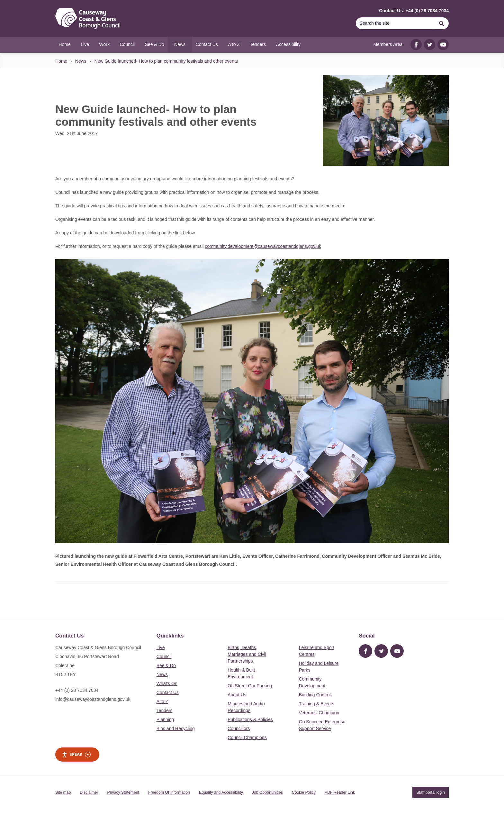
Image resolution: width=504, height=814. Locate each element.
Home (61, 61)
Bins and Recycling (176, 728)
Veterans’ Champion (319, 713)
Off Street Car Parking (250, 686)
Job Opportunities (267, 792)
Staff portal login (430, 792)
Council (164, 656)
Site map (63, 792)
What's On (167, 683)
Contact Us (168, 692)
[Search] (395, 23)
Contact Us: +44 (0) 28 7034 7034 (414, 11)
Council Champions (247, 737)
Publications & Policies (250, 719)
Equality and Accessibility (221, 792)
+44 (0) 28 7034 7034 (77, 690)
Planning (165, 719)
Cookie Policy (304, 792)
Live (161, 647)
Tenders (165, 710)
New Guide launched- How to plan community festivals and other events (166, 61)
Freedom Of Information (169, 792)
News (81, 61)
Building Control (315, 695)
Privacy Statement (123, 792)
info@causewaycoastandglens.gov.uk (93, 699)
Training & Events (317, 704)
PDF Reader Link (340, 792)
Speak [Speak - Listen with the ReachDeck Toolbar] (76, 754)
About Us (237, 695)
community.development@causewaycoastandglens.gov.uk (263, 246)
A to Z (162, 701)
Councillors (239, 728)
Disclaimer (89, 792)
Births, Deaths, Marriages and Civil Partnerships (247, 654)
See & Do (166, 665)
